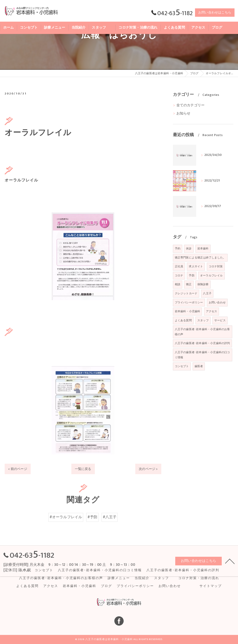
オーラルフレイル (212, 275)
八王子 (207, 293)
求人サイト (196, 266)
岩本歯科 (203, 248)
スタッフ (203, 320)
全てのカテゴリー (191, 105)
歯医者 (199, 366)
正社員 (179, 266)
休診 (189, 248)
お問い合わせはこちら (215, 12)
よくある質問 (183, 320)
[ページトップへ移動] (230, 561)
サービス (220, 320)
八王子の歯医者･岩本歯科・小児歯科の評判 (202, 343)
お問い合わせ (217, 302)
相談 (178, 284)
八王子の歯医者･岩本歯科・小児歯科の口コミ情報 (202, 355)
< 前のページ (18, 469)
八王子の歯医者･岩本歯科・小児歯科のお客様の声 (202, 332)
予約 (178, 248)
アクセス (212, 311)
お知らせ (183, 114)
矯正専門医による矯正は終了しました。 (200, 258)
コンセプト (182, 366)
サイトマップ (211, 586)
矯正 (189, 284)
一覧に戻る (83, 469)
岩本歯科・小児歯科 (188, 311)
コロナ (179, 275)
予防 (192, 275)
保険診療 (203, 284)
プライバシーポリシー (189, 302)
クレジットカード (186, 293)
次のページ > (148, 469)
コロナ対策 (216, 266)
